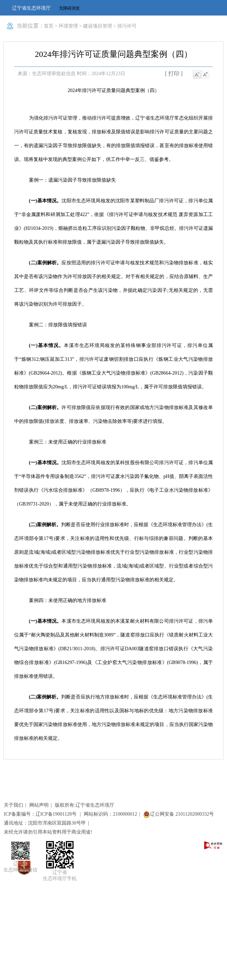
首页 (49, 26)
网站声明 (39, 805)
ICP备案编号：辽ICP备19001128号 (41, 814)
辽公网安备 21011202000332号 (179, 814)
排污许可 (127, 26)
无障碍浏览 (69, 8)
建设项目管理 (98, 26)
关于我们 (13, 805)
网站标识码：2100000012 (110, 814)
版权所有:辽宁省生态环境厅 (85, 805)
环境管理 (68, 26)
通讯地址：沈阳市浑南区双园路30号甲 (45, 823)
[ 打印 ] (174, 74)
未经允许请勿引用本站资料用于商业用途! (48, 832)
